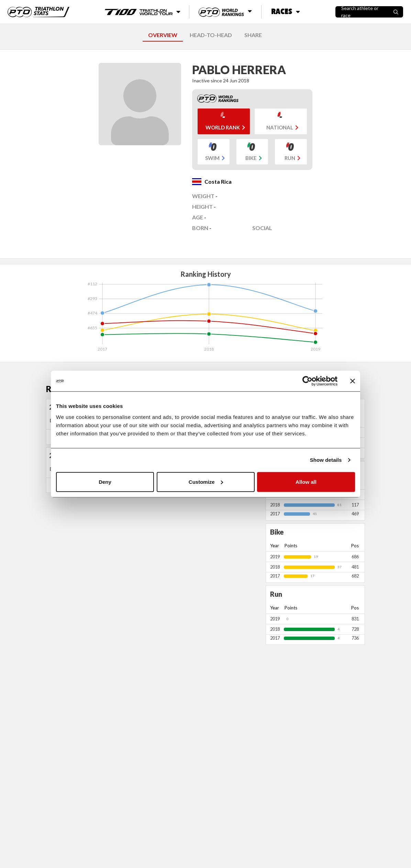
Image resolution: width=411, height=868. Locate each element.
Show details (326, 460)
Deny (105, 482)
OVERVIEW (163, 35)
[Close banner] (353, 381)
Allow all (306, 482)
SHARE (253, 35)
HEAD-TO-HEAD (211, 35)
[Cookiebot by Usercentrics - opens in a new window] (307, 381)
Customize (206, 482)
